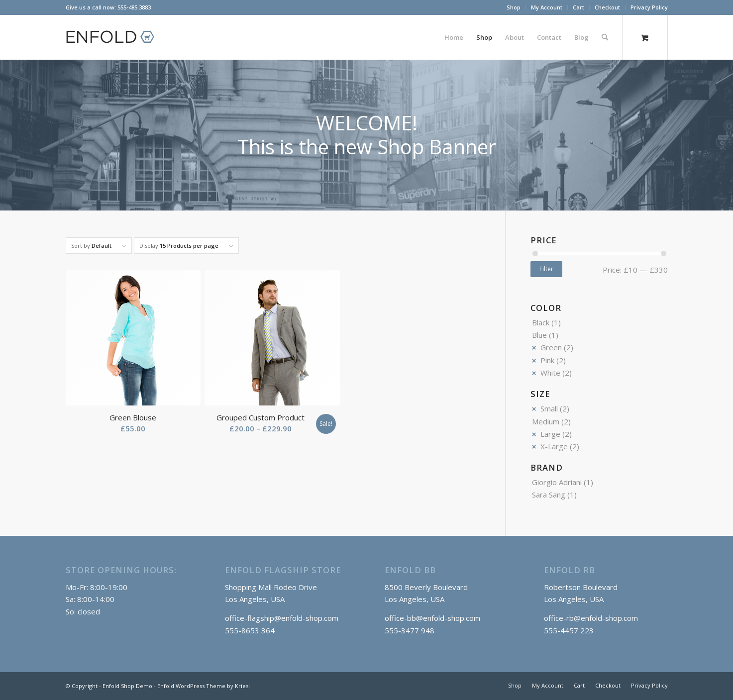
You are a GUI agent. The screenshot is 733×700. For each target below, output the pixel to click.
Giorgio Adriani (557, 482)
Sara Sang (549, 495)
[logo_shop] (114, 37)
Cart (578, 7)
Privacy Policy (649, 7)
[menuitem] (514, 7)
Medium (546, 421)
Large (550, 434)
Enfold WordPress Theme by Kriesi (204, 686)
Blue (539, 335)
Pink (547, 360)
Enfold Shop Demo (127, 686)
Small (549, 408)
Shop (514, 7)
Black (541, 322)
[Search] (605, 37)
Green (551, 347)
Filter (546, 269)
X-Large (554, 446)
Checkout (607, 7)
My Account (547, 7)
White (550, 373)
